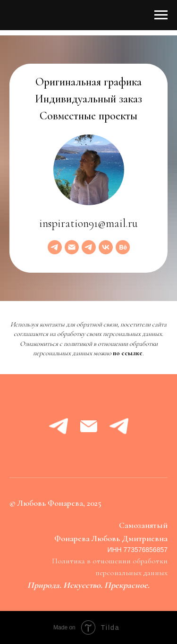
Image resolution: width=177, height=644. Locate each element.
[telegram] (55, 247)
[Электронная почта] (72, 247)
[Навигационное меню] (161, 15)
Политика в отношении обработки (110, 561)
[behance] (123, 247)
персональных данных (131, 573)
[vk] (106, 247)
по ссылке (128, 353)
